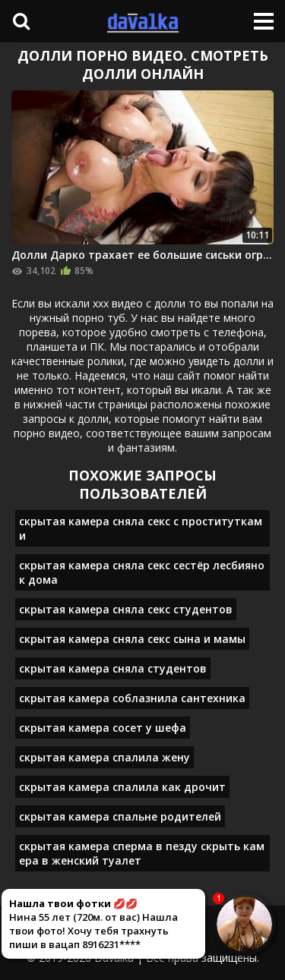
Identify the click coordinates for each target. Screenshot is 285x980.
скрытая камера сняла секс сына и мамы (132, 639)
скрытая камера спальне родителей (120, 816)
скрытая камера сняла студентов (113, 668)
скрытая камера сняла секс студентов (126, 609)
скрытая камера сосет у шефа (103, 728)
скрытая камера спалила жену (104, 757)
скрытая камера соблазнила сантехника (132, 698)
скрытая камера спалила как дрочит (122, 787)
